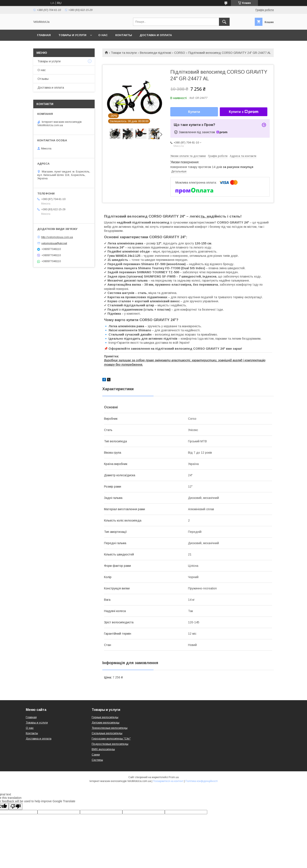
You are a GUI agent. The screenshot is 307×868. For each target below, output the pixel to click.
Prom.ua (174, 777)
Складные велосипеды (107, 733)
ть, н (205, 216)
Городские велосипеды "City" (111, 739)
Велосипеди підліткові (156, 53)
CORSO (180, 53)
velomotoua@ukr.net (54, 243)
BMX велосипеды (103, 749)
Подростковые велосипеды (110, 744)
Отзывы (43, 79)
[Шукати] (224, 22)
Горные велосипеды (105, 717)
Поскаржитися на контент (168, 781)
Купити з (243, 112)
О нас (103, 35)
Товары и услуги (72, 35)
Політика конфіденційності (201, 781)
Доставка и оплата (156, 35)
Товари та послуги (124, 53)
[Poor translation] (16, 806)
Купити (194, 112)
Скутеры (97, 760)
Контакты (124, 35)
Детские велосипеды (106, 723)
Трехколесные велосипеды (110, 728)
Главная (44, 35)
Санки (96, 755)
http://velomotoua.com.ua (57, 237)
